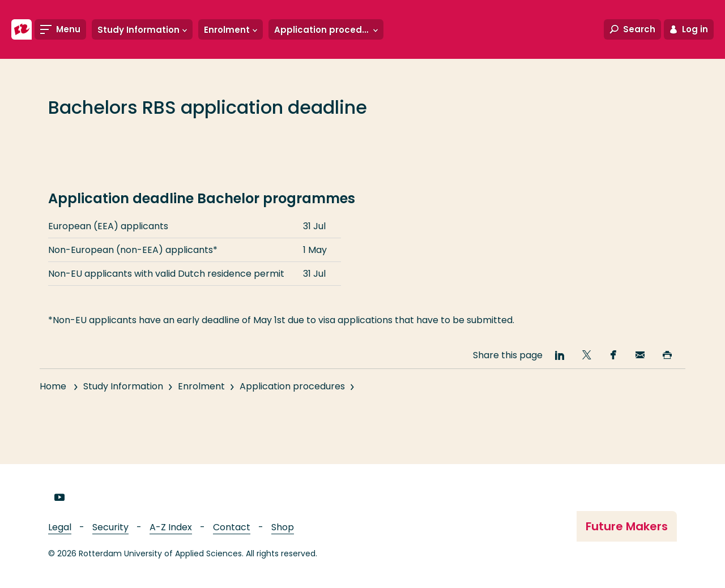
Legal (60, 527)
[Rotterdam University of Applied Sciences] (22, 29)
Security (110, 527)
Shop (283, 527)
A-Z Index (171, 527)
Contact (232, 527)
